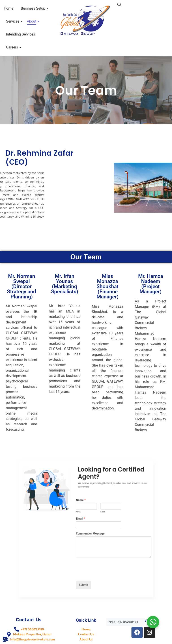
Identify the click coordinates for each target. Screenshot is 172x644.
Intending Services (20, 34)
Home (9, 8)
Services (13, 21)
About (32, 21)
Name (83, 510)
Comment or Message (89, 532)
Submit (84, 566)
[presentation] (98, 559)
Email (83, 522)
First (81, 518)
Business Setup (34, 8)
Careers (13, 47)
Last (97, 518)
